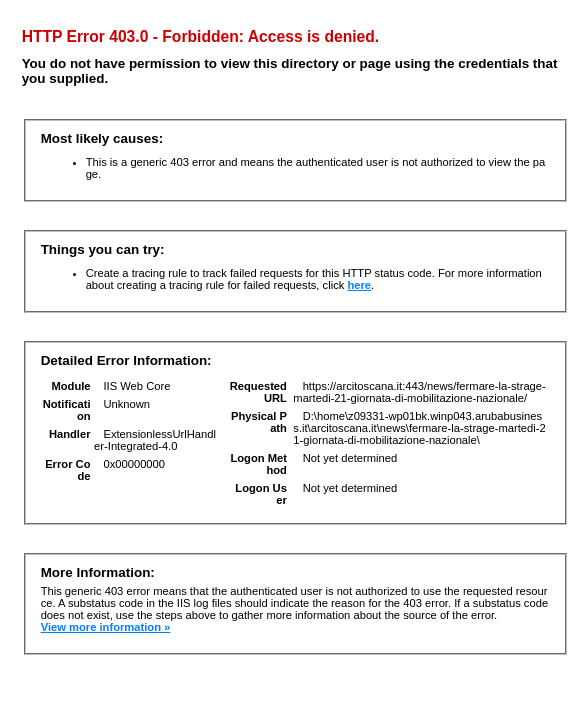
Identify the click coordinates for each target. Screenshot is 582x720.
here (359, 285)
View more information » (106, 627)
